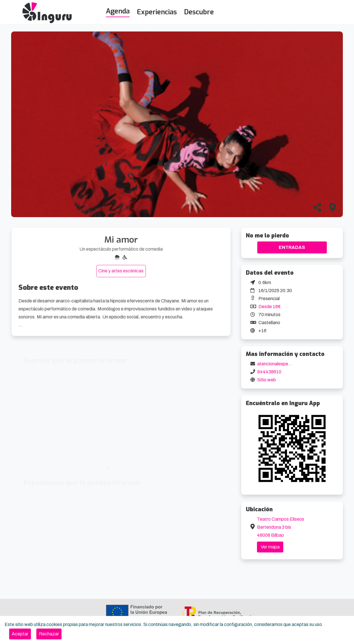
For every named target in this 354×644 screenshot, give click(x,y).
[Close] (20, 634)
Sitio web (267, 380)
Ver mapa (270, 547)
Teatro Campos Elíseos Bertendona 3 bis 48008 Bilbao (281, 527)
